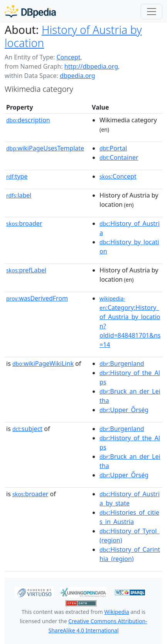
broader (24, 223)
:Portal (113, 148)
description (28, 120)
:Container (119, 157)
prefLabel (26, 270)
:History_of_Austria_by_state (130, 499)
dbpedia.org (78, 76)
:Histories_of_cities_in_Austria (129, 517)
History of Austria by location (73, 36)
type (17, 176)
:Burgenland (122, 363)
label (19, 195)
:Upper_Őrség (124, 410)
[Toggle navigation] (152, 12)
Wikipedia (116, 612)
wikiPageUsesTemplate (45, 148)
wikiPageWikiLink (43, 363)
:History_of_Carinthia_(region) (130, 554)
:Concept (118, 176)
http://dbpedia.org (91, 66)
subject (27, 429)
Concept (68, 57)
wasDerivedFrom (37, 298)
